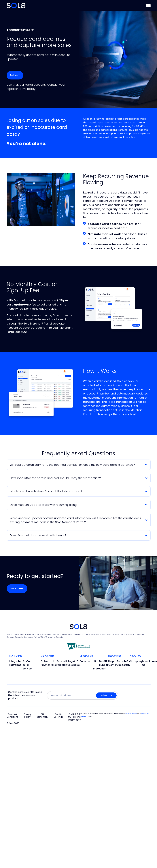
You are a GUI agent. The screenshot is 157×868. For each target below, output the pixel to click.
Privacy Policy (27, 716)
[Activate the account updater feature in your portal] (15, 75)
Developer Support (105, 663)
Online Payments (47, 663)
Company (136, 661)
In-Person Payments (59, 663)
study (97, 119)
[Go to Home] (16, 6)
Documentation (89, 661)
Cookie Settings (58, 716)
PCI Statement (43, 716)
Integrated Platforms (16, 663)
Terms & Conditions (12, 716)
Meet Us (145, 663)
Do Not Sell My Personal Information (75, 717)
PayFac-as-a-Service (28, 665)
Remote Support (122, 663)
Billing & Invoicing (71, 663)
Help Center (113, 663)
